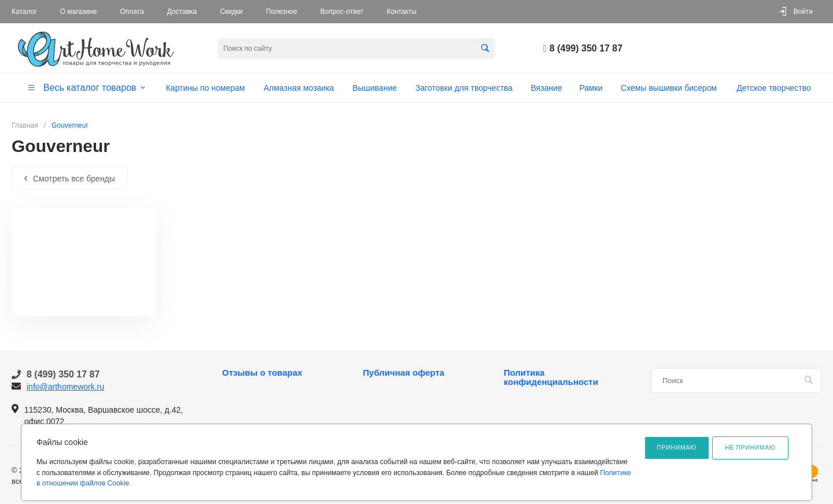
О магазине (79, 12)
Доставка (182, 12)
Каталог (24, 12)
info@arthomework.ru (65, 387)
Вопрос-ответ (342, 12)
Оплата (132, 12)
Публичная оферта (403, 373)
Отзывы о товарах (262, 373)
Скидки (231, 12)
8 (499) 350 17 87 (586, 48)
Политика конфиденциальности (551, 377)
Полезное (282, 12)
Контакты (401, 12)
